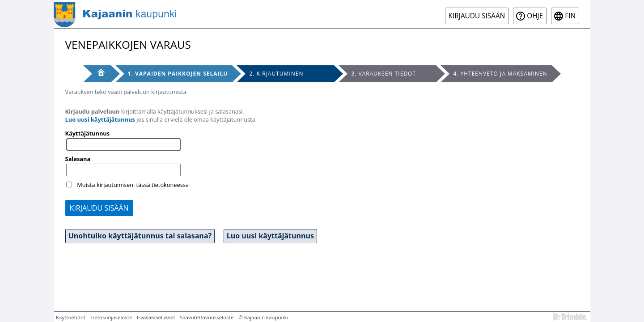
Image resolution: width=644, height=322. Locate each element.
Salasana (78, 159)
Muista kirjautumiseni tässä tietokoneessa (133, 185)
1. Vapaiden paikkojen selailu (178, 74)
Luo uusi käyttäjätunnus (100, 119)
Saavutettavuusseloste (207, 317)
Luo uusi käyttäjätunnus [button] (270, 236)
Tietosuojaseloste (111, 317)
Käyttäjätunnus (88, 133)
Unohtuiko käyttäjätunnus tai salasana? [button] (140, 236)
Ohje (535, 16)
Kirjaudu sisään (477, 16)
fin (570, 16)
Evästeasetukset (156, 318)
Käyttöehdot (71, 317)
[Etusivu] (97, 74)
